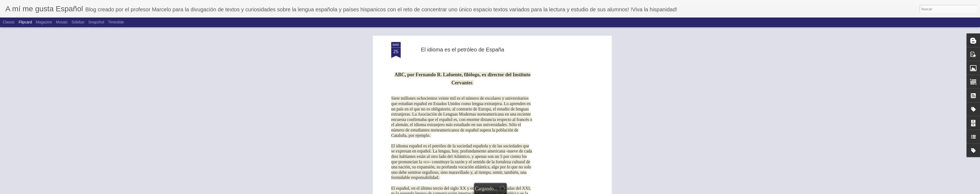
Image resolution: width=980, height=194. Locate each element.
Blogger (518, 191)
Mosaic (62, 22)
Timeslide (116, 22)
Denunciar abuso (535, 191)
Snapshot (96, 22)
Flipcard (25, 22)
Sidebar (78, 22)
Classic (9, 22)
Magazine (44, 22)
